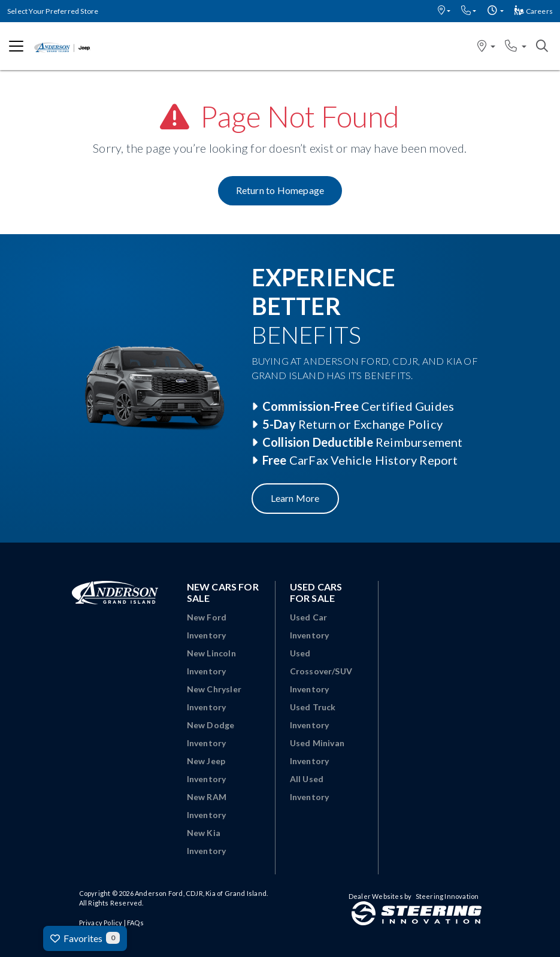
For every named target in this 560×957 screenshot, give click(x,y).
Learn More (295, 498)
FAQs (135, 923)
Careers (534, 11)
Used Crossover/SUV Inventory (321, 671)
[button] (444, 11)
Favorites (85, 938)
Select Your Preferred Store (53, 11)
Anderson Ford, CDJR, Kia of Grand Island (201, 893)
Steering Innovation (447, 896)
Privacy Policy (101, 923)
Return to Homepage (280, 190)
